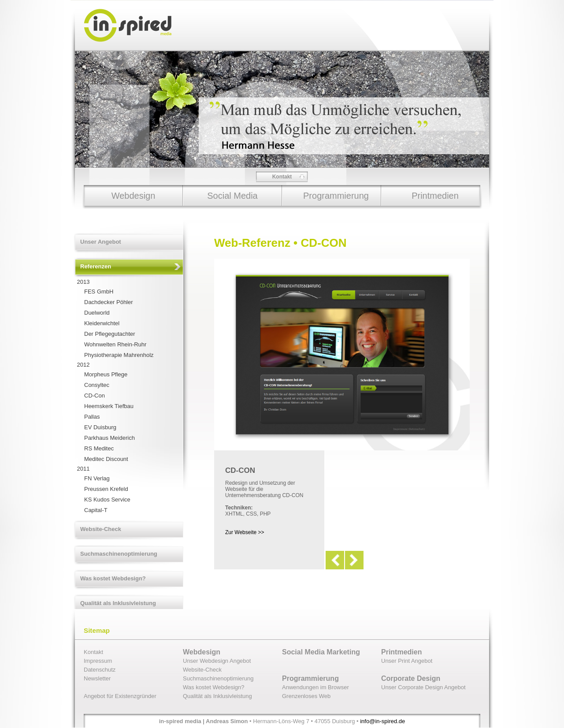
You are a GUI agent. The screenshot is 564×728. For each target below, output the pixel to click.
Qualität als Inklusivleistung (118, 603)
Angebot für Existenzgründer (120, 696)
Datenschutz (100, 670)
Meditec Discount (106, 459)
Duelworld (97, 313)
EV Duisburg (100, 427)
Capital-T (96, 510)
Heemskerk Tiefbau (109, 406)
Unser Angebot (101, 242)
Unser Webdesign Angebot (217, 661)
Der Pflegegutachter (110, 334)
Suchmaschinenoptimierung (119, 554)
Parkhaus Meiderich (109, 438)
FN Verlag (97, 478)
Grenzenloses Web (306, 696)
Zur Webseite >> (245, 532)
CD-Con (95, 396)
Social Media (232, 196)
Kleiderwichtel (102, 323)
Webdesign (134, 196)
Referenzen (96, 266)
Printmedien (435, 196)
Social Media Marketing (321, 652)
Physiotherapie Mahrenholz (119, 355)
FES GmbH (99, 292)
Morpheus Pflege (106, 374)
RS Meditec (99, 448)
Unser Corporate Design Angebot (423, 687)
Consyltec (97, 385)
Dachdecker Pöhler (109, 302)
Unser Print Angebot (407, 661)
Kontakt (282, 177)
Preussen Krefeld (106, 489)
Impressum (98, 661)
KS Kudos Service (107, 500)
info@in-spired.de (382, 721)
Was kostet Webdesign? (113, 578)
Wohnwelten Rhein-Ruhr (115, 344)
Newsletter (97, 678)
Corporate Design (411, 678)
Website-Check (101, 529)
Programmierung (336, 196)
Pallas (92, 417)
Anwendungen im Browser (315, 687)
